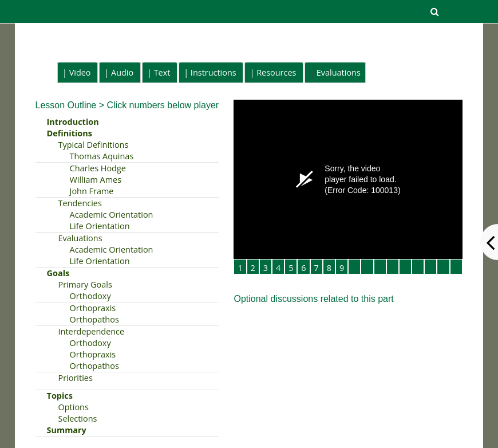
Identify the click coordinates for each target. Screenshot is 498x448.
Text (162, 72)
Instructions (214, 72)
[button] (435, 11)
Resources (276, 72)
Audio (122, 72)
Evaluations (339, 72)
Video (80, 72)
